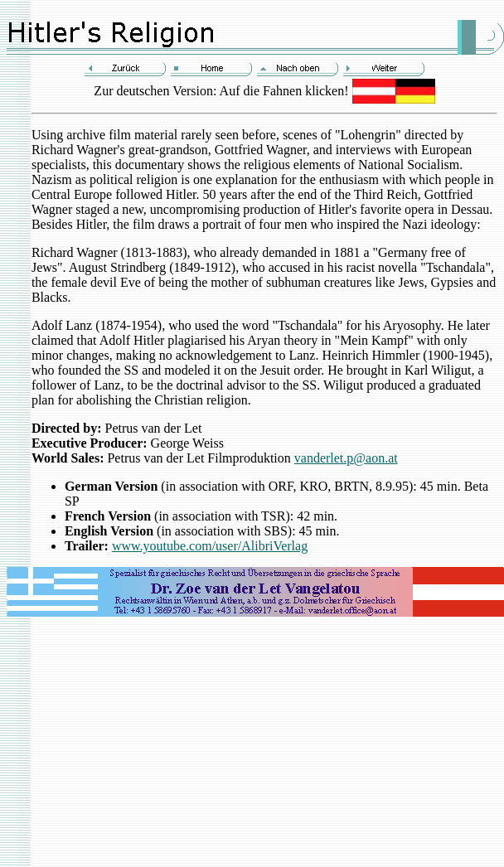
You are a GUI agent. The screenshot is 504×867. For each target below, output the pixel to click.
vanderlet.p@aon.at (346, 458)
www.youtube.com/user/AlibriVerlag (210, 546)
